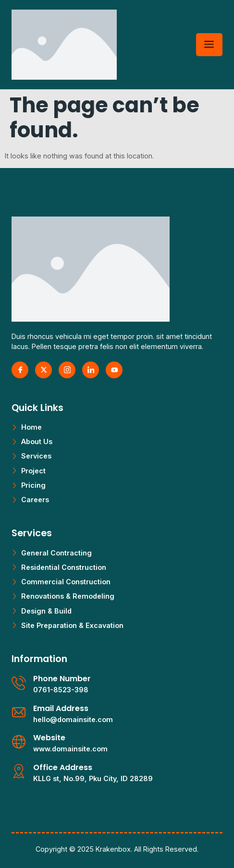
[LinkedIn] (91, 370)
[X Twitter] (43, 370)
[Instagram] (67, 370)
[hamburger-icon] (209, 45)
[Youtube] (114, 370)
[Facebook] (20, 370)
